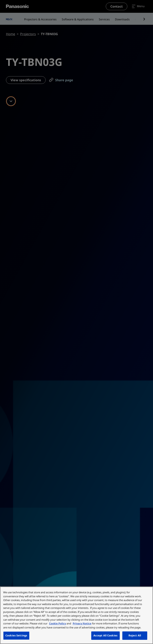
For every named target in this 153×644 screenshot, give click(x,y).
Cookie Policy (57, 623)
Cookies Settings (16, 635)
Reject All (135, 635)
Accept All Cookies (105, 635)
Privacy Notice (82, 623)
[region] (76, 615)
